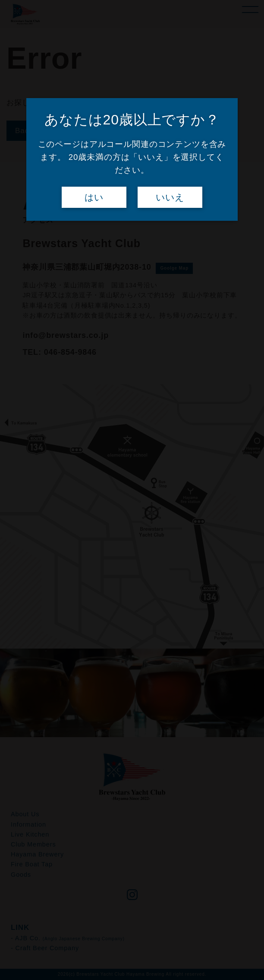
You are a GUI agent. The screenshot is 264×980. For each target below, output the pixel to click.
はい (94, 197)
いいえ (170, 197)
